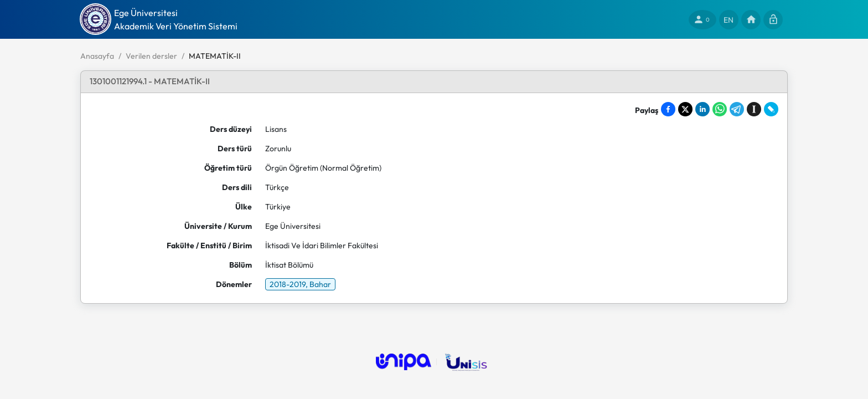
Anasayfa (97, 56)
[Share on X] (685, 109)
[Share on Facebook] (668, 109)
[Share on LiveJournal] (771, 109)
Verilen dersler (151, 56)
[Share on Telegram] (737, 109)
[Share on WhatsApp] (720, 109)
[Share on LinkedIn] (702, 109)
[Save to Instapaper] (754, 109)
